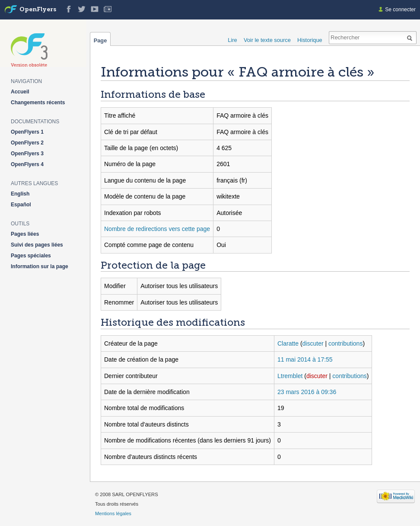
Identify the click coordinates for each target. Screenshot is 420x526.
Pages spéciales (31, 256)
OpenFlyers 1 (27, 132)
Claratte (288, 343)
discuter (313, 343)
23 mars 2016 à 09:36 (307, 392)
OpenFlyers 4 (27, 164)
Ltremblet (290, 376)
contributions (345, 343)
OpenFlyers (38, 10)
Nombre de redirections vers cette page (157, 229)
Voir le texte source (267, 40)
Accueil (20, 92)
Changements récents (38, 103)
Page (100, 40)
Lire (232, 40)
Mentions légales (113, 513)
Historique (310, 40)
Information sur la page (40, 266)
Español (21, 205)
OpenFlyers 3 (27, 154)
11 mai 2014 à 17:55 (305, 359)
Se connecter (400, 10)
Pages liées (25, 234)
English (20, 194)
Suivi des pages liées (37, 245)
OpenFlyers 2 (27, 143)
